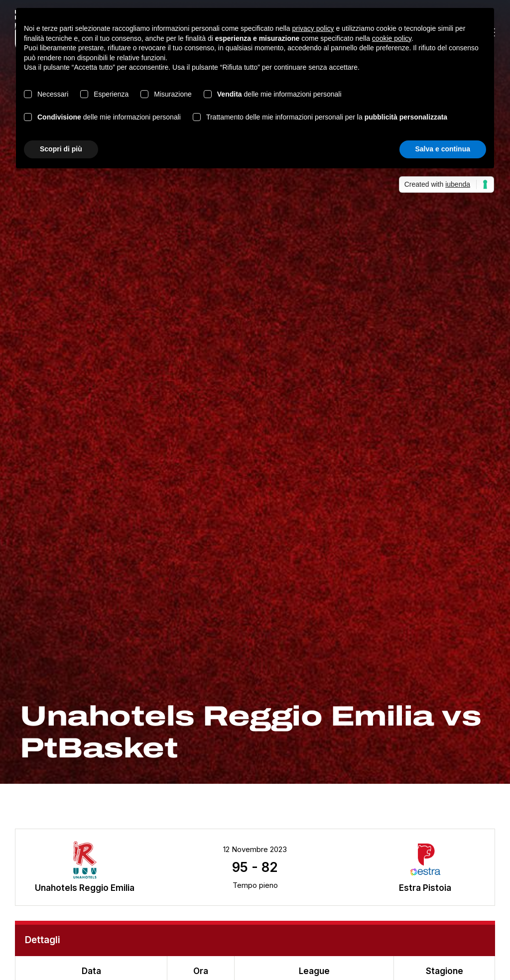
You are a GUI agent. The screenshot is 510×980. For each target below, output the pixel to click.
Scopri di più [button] (61, 149)
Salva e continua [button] (443, 149)
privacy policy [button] (313, 28)
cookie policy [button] (392, 38)
